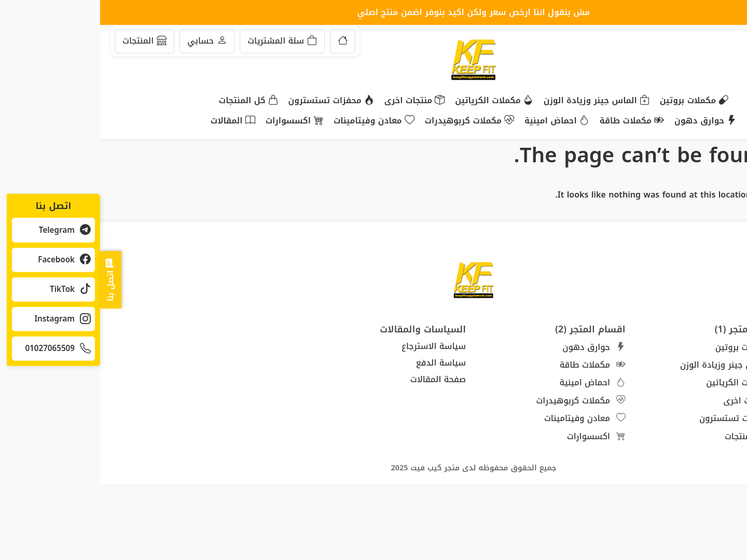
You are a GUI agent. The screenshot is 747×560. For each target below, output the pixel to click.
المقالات (133, 121)
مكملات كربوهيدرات (369, 121)
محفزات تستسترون (231, 101)
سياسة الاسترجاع (334, 346)
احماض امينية (457, 121)
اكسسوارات (194, 121)
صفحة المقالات (338, 379)
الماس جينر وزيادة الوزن (496, 101)
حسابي (107, 41)
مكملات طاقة (532, 121)
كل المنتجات (148, 101)
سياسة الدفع (341, 363)
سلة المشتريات (182, 41)
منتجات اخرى (314, 101)
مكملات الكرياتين (394, 101)
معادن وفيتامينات (274, 121)
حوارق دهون (605, 121)
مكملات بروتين (594, 101)
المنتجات (44, 41)
